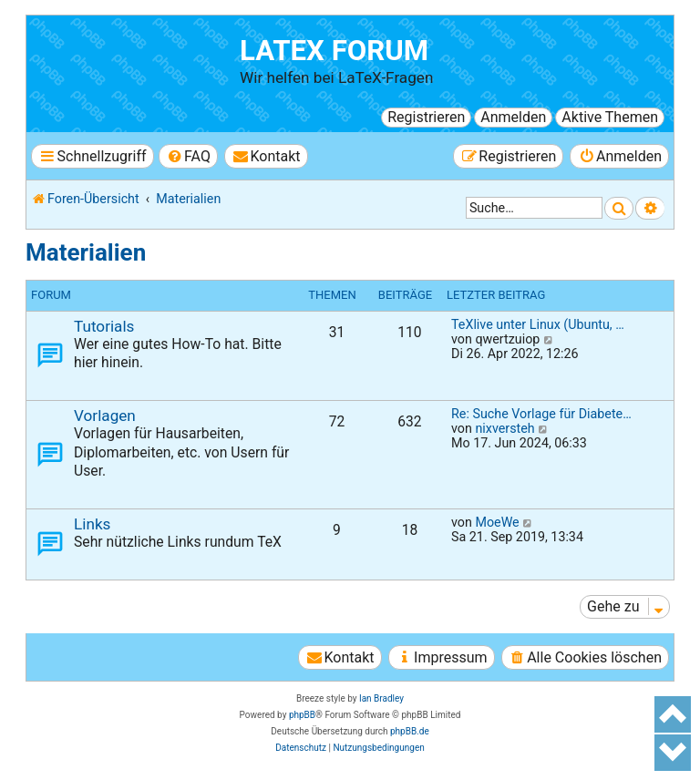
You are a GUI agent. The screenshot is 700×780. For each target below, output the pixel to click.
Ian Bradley (381, 698)
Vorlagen (105, 416)
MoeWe (497, 522)
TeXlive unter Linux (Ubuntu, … (538, 324)
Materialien (86, 252)
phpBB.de (410, 731)
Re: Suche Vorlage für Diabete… (541, 414)
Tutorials (104, 326)
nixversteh (504, 428)
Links (92, 524)
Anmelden (513, 117)
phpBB (302, 715)
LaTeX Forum (334, 51)
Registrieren (426, 117)
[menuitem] (188, 156)
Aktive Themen (610, 117)
